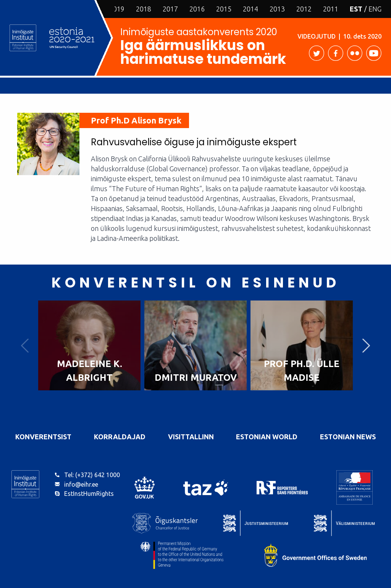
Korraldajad (120, 437)
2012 (304, 9)
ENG (375, 9)
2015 (224, 9)
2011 (331, 9)
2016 (197, 9)
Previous (25, 345)
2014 (250, 9)
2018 (144, 9)
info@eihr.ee (81, 484)
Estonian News (348, 437)
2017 (170, 9)
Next (366, 345)
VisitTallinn (191, 437)
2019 (117, 9)
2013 (277, 9)
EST (356, 9)
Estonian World (267, 437)
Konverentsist (43, 437)
